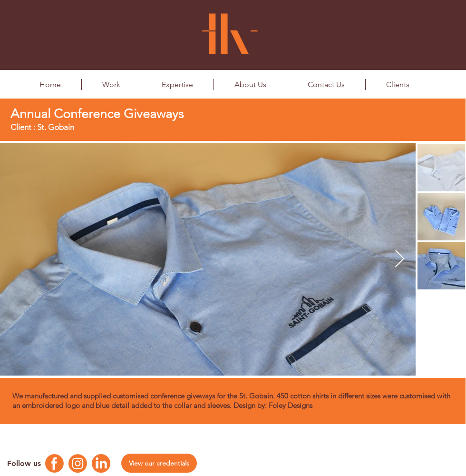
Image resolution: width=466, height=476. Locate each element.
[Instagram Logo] (78, 463)
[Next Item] (400, 259)
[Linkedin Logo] (101, 463)
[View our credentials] (159, 463)
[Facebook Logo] (54, 463)
